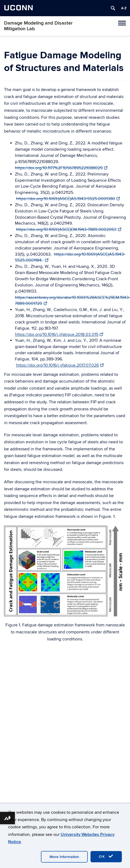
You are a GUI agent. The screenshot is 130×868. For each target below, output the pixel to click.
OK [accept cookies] (106, 856)
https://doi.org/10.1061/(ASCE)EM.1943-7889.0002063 (69, 229)
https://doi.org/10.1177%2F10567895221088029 (61, 168)
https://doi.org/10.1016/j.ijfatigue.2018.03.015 (59, 335)
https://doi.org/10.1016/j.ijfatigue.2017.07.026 (60, 365)
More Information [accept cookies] (64, 857)
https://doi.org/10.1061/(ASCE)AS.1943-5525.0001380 (68, 199)
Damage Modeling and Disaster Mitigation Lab (38, 26)
